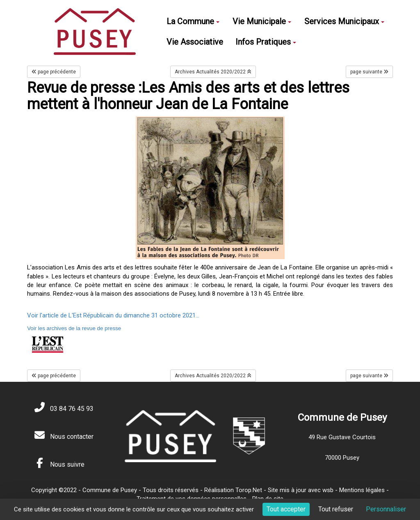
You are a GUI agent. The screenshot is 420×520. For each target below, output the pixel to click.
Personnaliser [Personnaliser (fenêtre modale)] (386, 509)
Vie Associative (195, 42)
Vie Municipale (262, 21)
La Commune (193, 21)
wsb (328, 490)
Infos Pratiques (266, 42)
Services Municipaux (344, 21)
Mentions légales (362, 490)
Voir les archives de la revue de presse (74, 328)
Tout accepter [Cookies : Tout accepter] (286, 509)
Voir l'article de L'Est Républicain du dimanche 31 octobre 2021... (113, 315)
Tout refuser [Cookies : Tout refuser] (336, 509)
